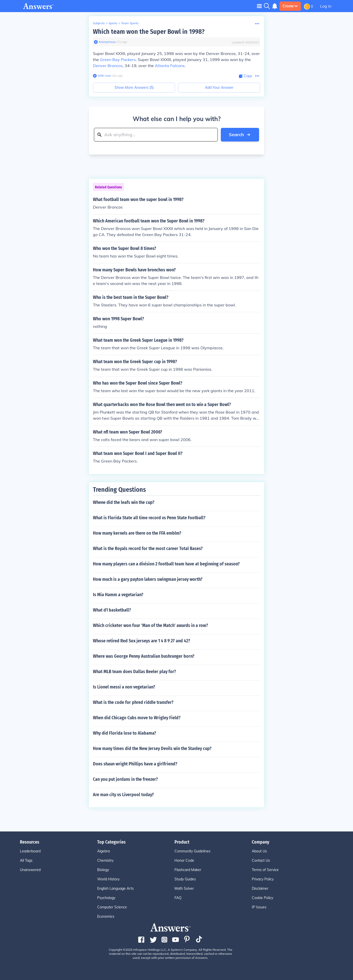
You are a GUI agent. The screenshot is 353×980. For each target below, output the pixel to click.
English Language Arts (115, 888)
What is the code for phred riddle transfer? (133, 702)
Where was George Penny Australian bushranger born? (144, 656)
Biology (103, 870)
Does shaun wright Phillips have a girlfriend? (135, 764)
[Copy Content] (245, 76)
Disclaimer (260, 888)
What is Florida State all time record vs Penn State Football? (149, 518)
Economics (106, 916)
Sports (113, 23)
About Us (259, 851)
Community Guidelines (192, 851)
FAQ (178, 898)
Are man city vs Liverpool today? (123, 795)
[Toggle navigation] (259, 6)
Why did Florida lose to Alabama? (125, 733)
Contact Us (261, 860)
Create (290, 6)
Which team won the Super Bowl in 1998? (149, 32)
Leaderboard (30, 851)
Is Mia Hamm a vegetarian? (118, 595)
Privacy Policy (263, 879)
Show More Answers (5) (134, 88)
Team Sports (130, 23)
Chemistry (105, 860)
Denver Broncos (108, 66)
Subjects (99, 23)
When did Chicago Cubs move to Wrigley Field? (137, 718)
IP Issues (259, 907)
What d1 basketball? (112, 610)
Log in (326, 6)
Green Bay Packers (118, 60)
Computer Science (112, 907)
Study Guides (185, 879)
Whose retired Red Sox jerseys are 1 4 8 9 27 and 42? (142, 641)
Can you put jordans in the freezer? (125, 779)
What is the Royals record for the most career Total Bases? (148, 549)
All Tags (26, 860)
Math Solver (184, 888)
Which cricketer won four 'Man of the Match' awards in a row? (150, 625)
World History (108, 879)
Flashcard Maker (188, 870)
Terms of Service (265, 870)
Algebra (103, 851)
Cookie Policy (262, 898)
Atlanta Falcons (170, 66)
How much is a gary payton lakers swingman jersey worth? (148, 579)
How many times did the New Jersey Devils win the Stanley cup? (152, 748)
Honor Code (184, 860)
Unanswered (30, 870)
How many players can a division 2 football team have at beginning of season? (166, 564)
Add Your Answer (219, 88)
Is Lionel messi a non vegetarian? (124, 687)
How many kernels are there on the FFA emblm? (137, 533)
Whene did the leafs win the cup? (124, 502)
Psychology (106, 898)
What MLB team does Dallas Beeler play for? (134, 672)
